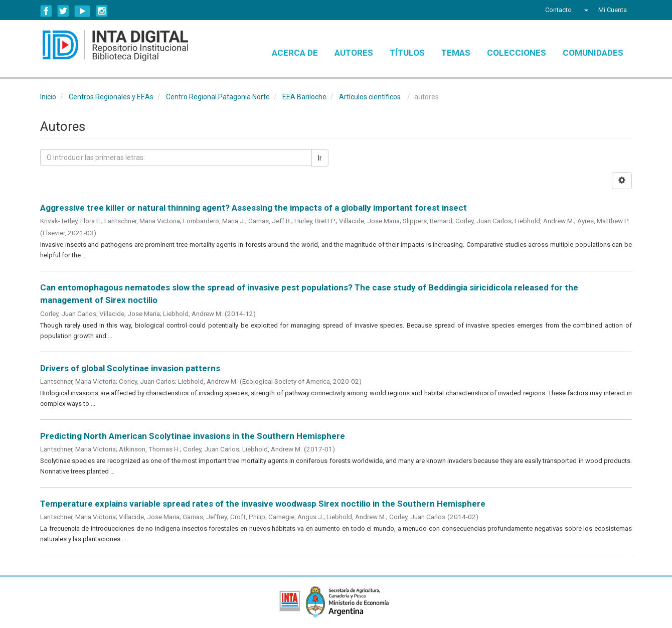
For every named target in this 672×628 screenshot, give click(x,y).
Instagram (102, 11)
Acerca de (295, 53)
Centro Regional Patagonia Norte (218, 97)
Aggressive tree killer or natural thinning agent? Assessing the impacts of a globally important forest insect (254, 208)
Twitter (63, 11)
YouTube (82, 11)
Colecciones (517, 53)
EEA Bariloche (304, 97)
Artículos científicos (370, 97)
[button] (585, 10)
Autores (354, 53)
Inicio (48, 97)
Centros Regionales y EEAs (111, 97)
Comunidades (593, 53)
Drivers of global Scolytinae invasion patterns (130, 368)
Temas (456, 53)
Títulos (407, 53)
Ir (320, 158)
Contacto (558, 10)
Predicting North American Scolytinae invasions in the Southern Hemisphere (193, 436)
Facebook (46, 11)
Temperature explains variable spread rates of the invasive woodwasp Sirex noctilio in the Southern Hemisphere (263, 504)
